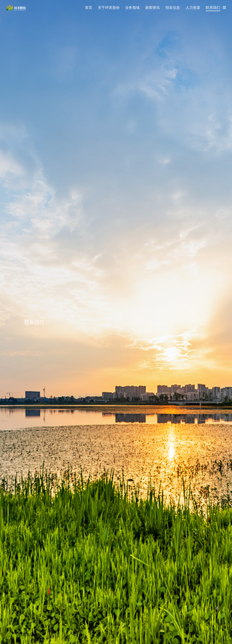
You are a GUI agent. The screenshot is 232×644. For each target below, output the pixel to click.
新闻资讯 (152, 8)
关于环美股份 (109, 8)
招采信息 (173, 8)
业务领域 (132, 8)
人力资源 (193, 8)
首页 (89, 8)
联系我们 (213, 8)
